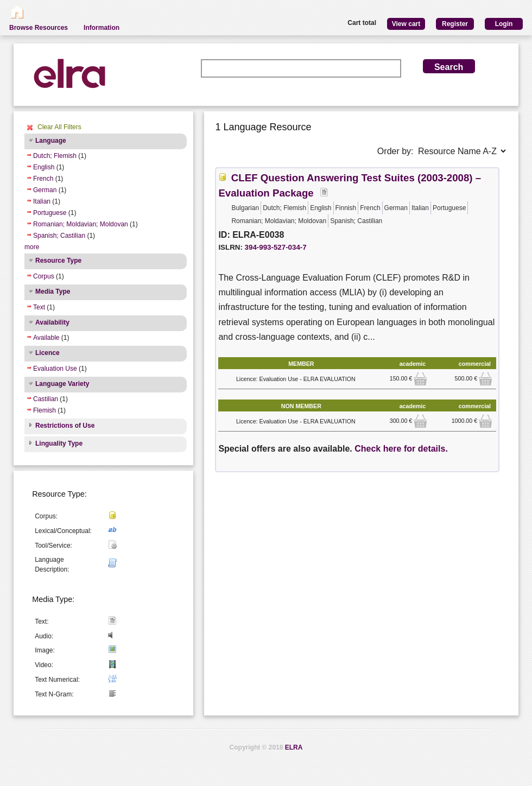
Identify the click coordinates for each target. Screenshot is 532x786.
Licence (47, 353)
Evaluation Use (55, 369)
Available (46, 338)
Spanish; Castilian (59, 236)
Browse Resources (39, 28)
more (32, 247)
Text (39, 307)
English (44, 167)
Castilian (46, 399)
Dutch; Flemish (55, 156)
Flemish (45, 410)
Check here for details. (401, 449)
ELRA (294, 747)
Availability (52, 322)
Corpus (44, 276)
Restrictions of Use (65, 426)
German (45, 190)
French (43, 179)
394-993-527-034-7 (276, 247)
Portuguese (50, 213)
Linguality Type (59, 443)
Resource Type (58, 261)
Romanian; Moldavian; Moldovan (81, 224)
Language (51, 141)
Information (102, 28)
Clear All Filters (59, 127)
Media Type (53, 291)
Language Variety (62, 384)
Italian (42, 201)
